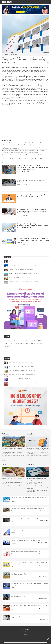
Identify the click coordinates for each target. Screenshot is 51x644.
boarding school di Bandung (18, 75)
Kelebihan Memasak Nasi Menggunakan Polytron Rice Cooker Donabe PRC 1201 (37, 483)
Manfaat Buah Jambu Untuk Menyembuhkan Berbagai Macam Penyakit (12, 486)
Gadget (6, 344)
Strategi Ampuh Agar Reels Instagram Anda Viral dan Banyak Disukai (24, 383)
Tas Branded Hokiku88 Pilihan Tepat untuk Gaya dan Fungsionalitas (37, 491)
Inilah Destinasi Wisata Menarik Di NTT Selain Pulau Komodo (13, 460)
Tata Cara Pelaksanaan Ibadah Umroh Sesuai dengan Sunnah (22, 370)
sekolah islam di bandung (24, 159)
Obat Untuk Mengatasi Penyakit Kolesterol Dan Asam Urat (12, 483)
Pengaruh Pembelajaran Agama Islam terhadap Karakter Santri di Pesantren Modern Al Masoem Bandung (33, 226)
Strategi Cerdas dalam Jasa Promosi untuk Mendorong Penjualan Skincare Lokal (36, 458)
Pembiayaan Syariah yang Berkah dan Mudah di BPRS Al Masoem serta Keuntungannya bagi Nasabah (33, 240)
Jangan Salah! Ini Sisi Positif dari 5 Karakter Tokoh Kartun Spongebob (24, 273)
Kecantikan (29, 341)
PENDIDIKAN (13, 54)
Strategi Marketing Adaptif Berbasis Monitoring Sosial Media (25, 551)
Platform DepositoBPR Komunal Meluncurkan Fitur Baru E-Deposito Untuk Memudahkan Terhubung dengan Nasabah (38, 487)
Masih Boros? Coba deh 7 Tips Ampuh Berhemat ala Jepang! (22, 375)
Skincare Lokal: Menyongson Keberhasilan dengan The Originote (38, 453)
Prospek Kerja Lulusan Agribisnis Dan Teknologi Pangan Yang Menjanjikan (25, 265)
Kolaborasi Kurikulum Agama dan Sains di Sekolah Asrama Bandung (18, 145)
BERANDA (6, 54)
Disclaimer (26, 634)
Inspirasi (33, 344)
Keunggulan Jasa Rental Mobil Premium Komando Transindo (13, 456)
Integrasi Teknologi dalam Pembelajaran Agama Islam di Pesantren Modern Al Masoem (23, 143)
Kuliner (35, 341)
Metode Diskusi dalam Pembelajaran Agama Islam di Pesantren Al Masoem (20, 153)
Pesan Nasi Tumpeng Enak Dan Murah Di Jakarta (19, 278)
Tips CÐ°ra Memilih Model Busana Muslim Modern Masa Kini (22, 366)
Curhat (28, 344)
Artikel (25, 632)
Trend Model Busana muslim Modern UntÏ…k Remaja (20, 362)
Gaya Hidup (7, 341)
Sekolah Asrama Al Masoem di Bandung (21, 101)
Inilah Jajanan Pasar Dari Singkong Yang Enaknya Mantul (21, 269)
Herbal (15, 344)
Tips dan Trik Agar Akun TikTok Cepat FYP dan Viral (20, 379)
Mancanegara (21, 344)
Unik (37, 344)
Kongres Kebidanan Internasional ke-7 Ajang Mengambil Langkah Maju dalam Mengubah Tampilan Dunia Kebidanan (32, 211)
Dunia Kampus (15, 341)
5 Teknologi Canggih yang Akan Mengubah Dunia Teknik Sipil (26, 541)
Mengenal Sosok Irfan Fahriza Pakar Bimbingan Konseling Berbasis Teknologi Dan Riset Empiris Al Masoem (33, 167)
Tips (18, 215)
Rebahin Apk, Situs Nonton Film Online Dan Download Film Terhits (23, 282)
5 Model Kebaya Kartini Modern (16, 261)
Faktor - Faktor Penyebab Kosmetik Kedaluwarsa (37, 456)
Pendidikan (19, 172)
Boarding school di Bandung (10, 159)
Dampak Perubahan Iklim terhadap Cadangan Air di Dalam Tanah (27, 519)
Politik (39, 341)
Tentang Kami (25, 629)
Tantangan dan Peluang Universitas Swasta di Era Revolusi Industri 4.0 (28, 530)
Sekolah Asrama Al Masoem (39, 159)
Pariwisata (19, 184)
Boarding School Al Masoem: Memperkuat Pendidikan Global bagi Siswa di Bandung (22, 155)
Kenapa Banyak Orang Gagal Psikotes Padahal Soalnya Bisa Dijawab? (28, 508)
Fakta (41, 344)
